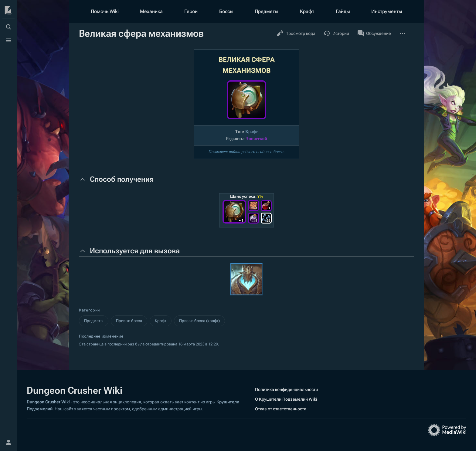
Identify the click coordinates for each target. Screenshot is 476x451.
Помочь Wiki (105, 11)
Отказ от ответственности (281, 409)
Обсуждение (374, 33)
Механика (151, 11)
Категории (89, 310)
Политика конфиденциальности (286, 389)
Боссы (226, 11)
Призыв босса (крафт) (199, 321)
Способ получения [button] (122, 179)
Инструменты (387, 11)
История (337, 33)
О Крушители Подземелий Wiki (286, 399)
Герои (191, 11)
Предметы (267, 11)
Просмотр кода (296, 33)
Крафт (307, 11)
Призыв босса (129, 321)
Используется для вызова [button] (135, 251)
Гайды (343, 11)
